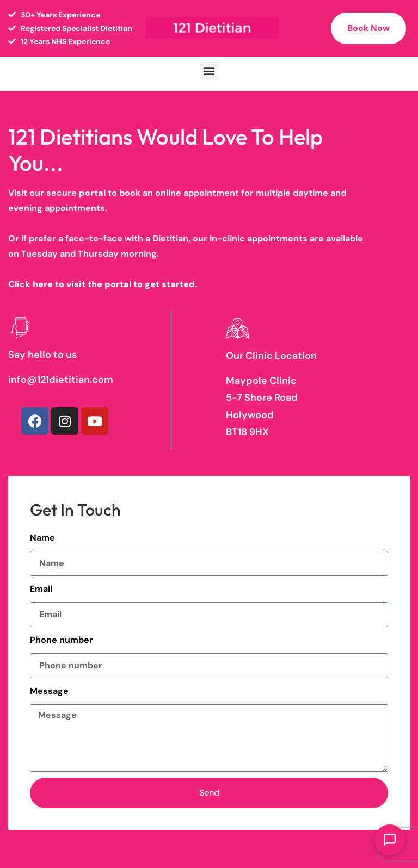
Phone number (62, 640)
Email (41, 589)
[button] (209, 71)
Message (49, 691)
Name (42, 538)
